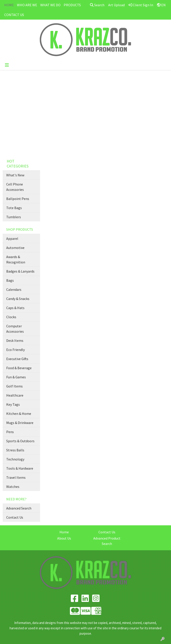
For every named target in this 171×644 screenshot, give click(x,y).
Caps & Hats (15, 308)
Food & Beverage (19, 368)
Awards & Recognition (16, 259)
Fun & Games (16, 377)
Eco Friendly (15, 350)
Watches (13, 487)
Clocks (11, 317)
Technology (15, 459)
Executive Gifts (17, 359)
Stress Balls (15, 450)
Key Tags (13, 404)
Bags (10, 280)
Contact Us (15, 517)
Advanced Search (19, 508)
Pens (10, 432)
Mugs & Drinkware (20, 423)
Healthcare (15, 395)
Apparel (12, 238)
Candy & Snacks (18, 299)
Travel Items (16, 477)
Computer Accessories (15, 329)
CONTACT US (14, 15)
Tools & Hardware (20, 468)
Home (64, 532)
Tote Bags (14, 208)
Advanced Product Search (107, 541)
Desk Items (15, 340)
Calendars (14, 289)
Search (97, 5)
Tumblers (14, 217)
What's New (15, 175)
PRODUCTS (72, 5)
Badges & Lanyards (20, 271)
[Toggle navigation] (7, 65)
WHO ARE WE (27, 5)
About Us (64, 538)
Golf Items (14, 386)
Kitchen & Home (19, 414)
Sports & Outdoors (20, 441)
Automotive (15, 248)
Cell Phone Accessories (15, 187)
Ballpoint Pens (18, 199)
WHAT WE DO (50, 5)
